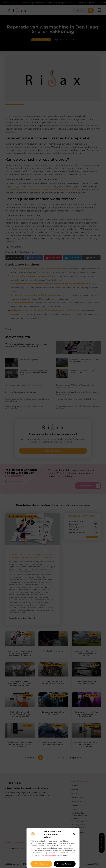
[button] (74, 834)
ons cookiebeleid (51, 855)
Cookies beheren (65, 864)
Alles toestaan (41, 864)
